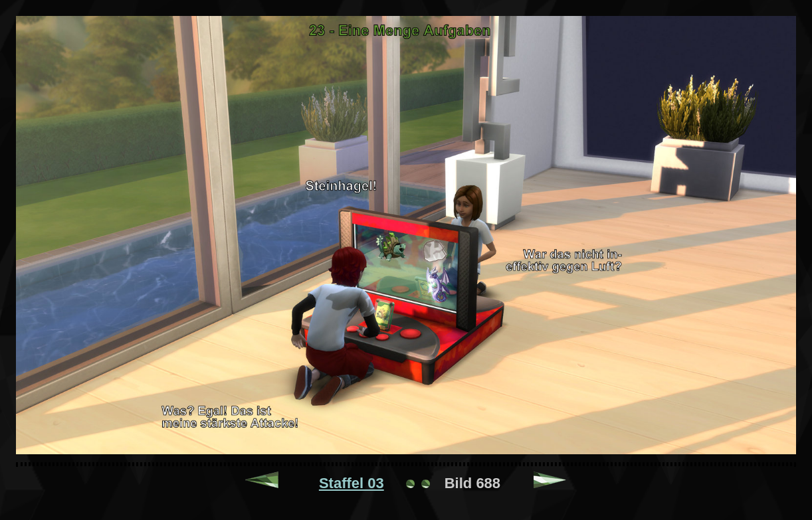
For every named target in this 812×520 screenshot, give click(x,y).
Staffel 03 (352, 483)
